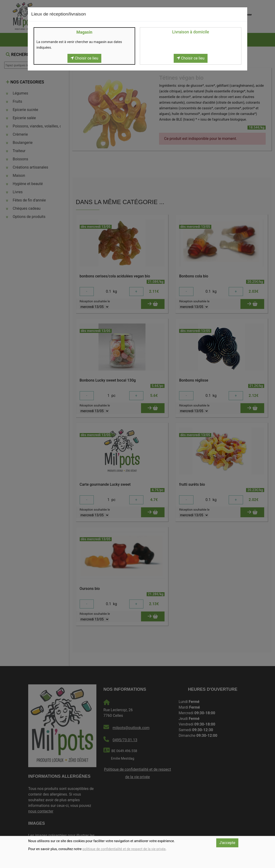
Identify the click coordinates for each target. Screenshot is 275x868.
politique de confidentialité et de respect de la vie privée (124, 849)
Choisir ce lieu (84, 58)
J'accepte (227, 843)
